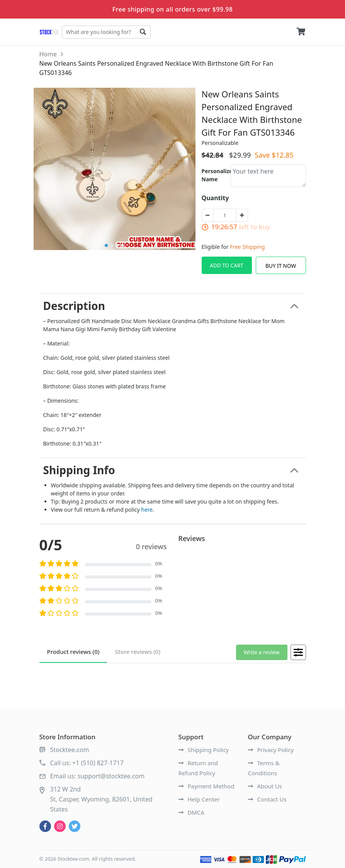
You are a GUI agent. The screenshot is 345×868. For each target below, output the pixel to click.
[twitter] (75, 826)
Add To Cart (227, 265)
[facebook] (45, 826)
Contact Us (267, 799)
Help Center (199, 799)
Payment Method (206, 786)
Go (143, 32)
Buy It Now (281, 266)
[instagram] (60, 826)
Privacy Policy (271, 750)
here (147, 510)
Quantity (215, 198)
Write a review (262, 652)
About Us (265, 786)
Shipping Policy (204, 750)
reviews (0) (73, 652)
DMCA (192, 812)
